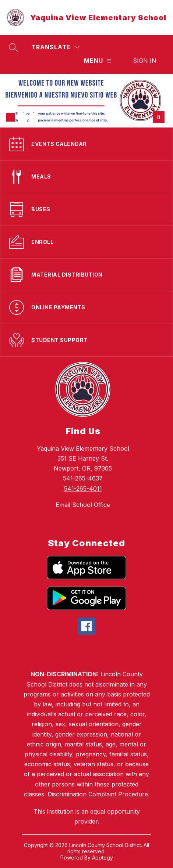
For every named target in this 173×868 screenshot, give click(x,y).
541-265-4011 (83, 489)
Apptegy (103, 858)
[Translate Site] (55, 47)
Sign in (145, 61)
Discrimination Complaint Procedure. (98, 794)
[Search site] (13, 47)
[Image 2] (22, 117)
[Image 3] (34, 117)
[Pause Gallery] (159, 117)
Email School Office (83, 505)
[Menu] (98, 61)
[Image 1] (10, 117)
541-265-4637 (83, 478)
